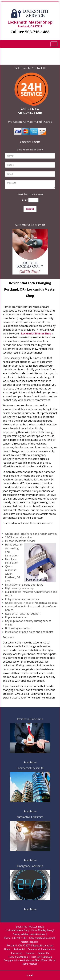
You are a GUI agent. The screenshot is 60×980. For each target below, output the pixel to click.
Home (15, 53)
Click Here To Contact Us (30, 68)
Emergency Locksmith (30, 866)
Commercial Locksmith (30, 768)
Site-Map (47, 957)
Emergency (17, 953)
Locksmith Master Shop (36, 334)
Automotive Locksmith (30, 225)
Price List (36, 957)
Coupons (30, 953)
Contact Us (43, 953)
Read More (30, 762)
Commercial (34, 949)
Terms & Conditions (18, 957)
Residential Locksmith (30, 719)
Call (30, 975)
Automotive (49, 949)
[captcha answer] (33, 200)
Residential (19, 949)
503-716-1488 (37, 32)
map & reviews (38, 934)
